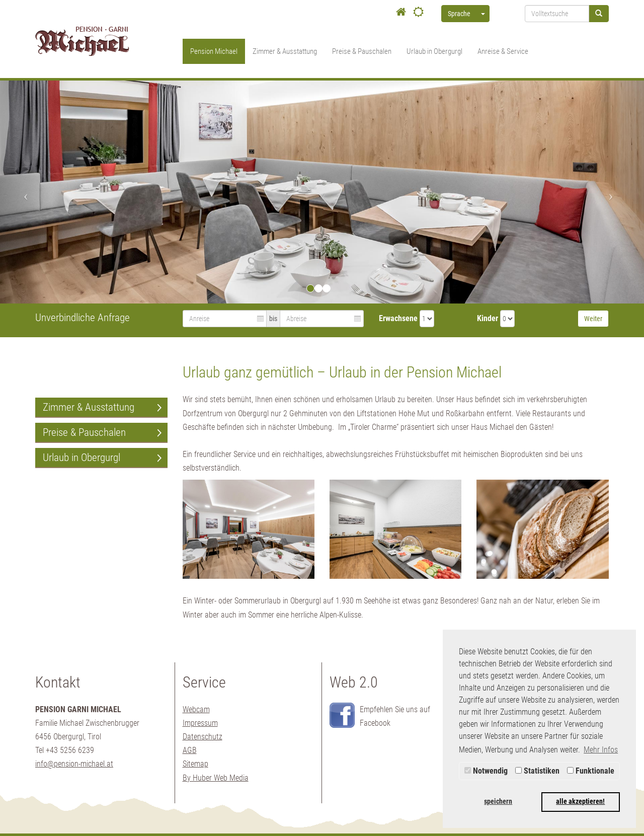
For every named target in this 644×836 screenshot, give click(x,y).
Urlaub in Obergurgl (434, 51)
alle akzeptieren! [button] (580, 802)
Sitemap (195, 764)
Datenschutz (203, 737)
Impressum (200, 723)
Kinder (488, 318)
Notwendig (486, 771)
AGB (190, 750)
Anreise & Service (503, 51)
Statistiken (537, 771)
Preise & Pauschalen (362, 51)
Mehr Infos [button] (601, 750)
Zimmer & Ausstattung (285, 51)
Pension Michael (214, 51)
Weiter (593, 319)
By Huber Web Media (216, 778)
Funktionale (591, 771)
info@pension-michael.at (74, 764)
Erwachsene (398, 318)
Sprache (459, 14)
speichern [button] (498, 802)
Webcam (196, 709)
